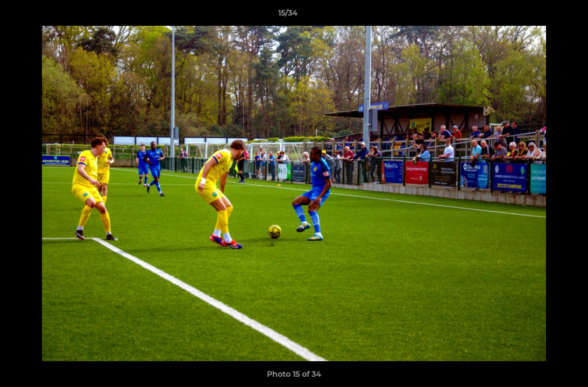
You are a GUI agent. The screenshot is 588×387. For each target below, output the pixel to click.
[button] (543, 16)
